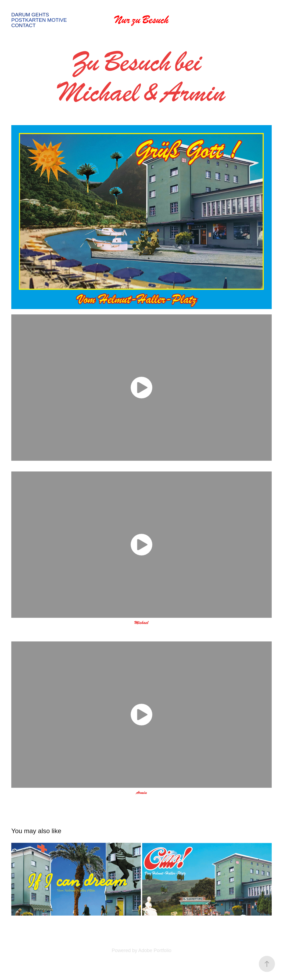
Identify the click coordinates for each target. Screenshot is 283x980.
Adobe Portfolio (155, 950)
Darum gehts (30, 15)
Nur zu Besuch (142, 20)
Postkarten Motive (39, 20)
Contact (23, 25)
